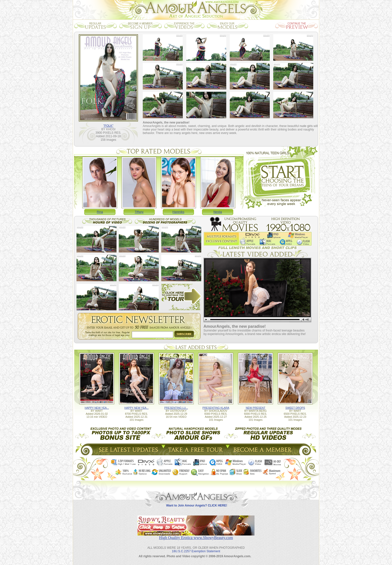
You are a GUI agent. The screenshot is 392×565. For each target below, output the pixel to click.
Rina (100, 212)
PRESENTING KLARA (216, 408)
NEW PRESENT (255, 408)
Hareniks (178, 212)
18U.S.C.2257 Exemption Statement (196, 551)
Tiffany (139, 212)
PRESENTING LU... (176, 408)
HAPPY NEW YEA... (97, 408)
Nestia (218, 212)
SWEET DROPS (295, 408)
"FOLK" (108, 126)
